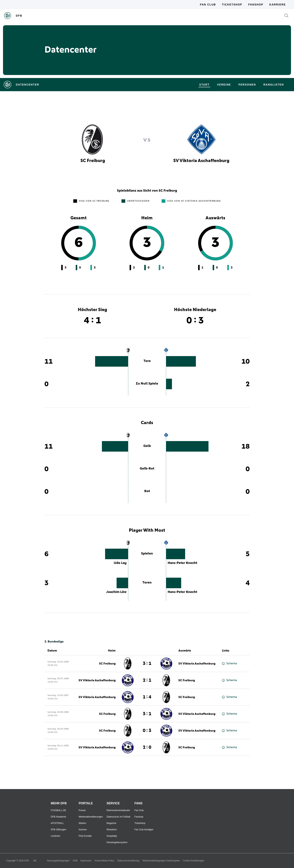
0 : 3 (147, 731)
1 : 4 (147, 697)
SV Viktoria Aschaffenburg (197, 664)
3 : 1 (147, 664)
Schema (229, 663)
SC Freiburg (107, 664)
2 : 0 (147, 747)
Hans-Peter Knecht (182, 563)
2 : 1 (147, 680)
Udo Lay (120, 563)
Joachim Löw (116, 592)
